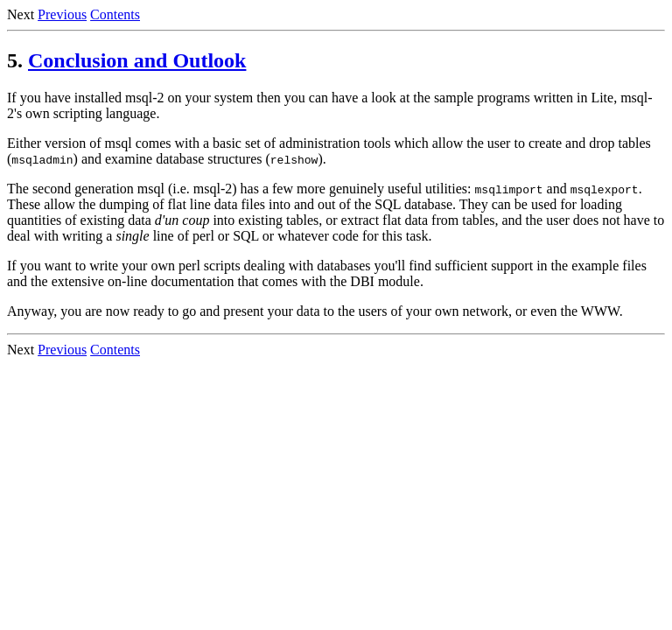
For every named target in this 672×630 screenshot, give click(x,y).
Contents (115, 14)
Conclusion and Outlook (137, 60)
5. (15, 60)
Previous (62, 14)
